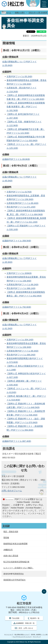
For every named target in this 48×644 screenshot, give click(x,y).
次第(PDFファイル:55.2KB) (19, 76)
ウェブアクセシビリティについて (22, 637)
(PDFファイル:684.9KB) (32, 214)
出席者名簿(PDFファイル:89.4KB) (22, 203)
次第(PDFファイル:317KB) (19, 192)
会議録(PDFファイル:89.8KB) (16, 159)
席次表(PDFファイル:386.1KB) (21, 288)
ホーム (9, 13)
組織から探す (20, 13)
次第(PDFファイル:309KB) (19, 273)
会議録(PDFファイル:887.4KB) (17, 441)
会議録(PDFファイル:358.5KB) (17, 241)
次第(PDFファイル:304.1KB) (20, 340)
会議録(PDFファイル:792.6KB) (17, 307)
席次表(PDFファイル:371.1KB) (21, 207)
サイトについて (9, 635)
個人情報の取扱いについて (22, 635)
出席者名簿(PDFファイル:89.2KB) (22, 285)
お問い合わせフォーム (12, 491)
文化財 (6, 526)
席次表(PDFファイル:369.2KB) (21, 355)
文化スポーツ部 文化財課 (38, 13)
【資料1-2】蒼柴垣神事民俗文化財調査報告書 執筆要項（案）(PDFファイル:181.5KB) (26, 107)
